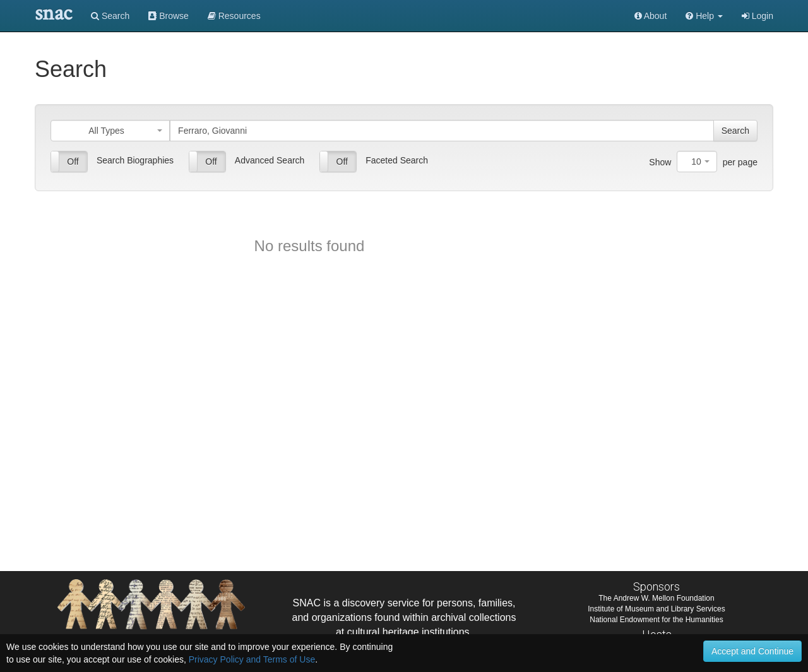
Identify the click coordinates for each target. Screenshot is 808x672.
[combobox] (110, 131)
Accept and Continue (752, 651)
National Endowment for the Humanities (656, 620)
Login (757, 16)
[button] (704, 16)
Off (73, 162)
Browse (169, 16)
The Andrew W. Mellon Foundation (656, 598)
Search (110, 16)
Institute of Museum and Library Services (656, 609)
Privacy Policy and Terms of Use (252, 659)
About (651, 16)
